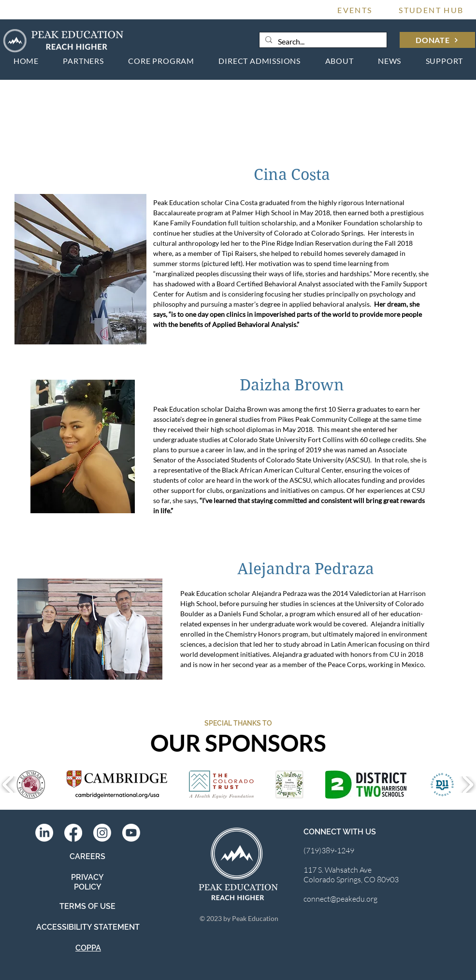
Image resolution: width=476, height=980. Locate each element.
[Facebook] (73, 833)
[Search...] (322, 42)
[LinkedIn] (44, 833)
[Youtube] (131, 833)
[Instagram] (102, 833)
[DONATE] (437, 40)
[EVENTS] (355, 10)
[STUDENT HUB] (432, 10)
